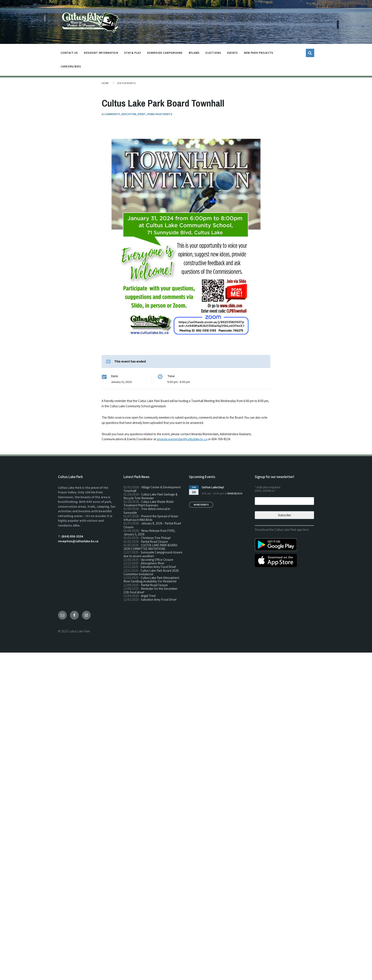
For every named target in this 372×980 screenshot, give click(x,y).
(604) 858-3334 (72, 536)
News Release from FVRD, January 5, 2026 (149, 532)
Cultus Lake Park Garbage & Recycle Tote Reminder (151, 496)
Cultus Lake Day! (213, 487)
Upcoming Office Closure (157, 560)
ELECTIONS (213, 53)
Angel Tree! (148, 596)
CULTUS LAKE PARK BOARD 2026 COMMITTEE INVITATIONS (150, 547)
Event (142, 114)
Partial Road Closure (154, 542)
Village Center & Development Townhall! (152, 489)
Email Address (266, 491)
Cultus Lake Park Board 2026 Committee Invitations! (151, 572)
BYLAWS (194, 54)
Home (105, 83)
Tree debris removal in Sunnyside (147, 511)
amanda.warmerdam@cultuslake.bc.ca (182, 439)
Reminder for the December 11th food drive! (151, 590)
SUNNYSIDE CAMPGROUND (165, 54)
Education (129, 114)
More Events (201, 505)
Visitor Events (126, 83)
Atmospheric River (153, 563)
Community (112, 114)
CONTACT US (69, 54)
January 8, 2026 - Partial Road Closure (152, 525)
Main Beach (235, 493)
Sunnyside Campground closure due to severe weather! (153, 554)
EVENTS (232, 53)
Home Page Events (160, 114)
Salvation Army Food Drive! (158, 567)
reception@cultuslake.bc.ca (78, 541)
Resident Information (101, 54)
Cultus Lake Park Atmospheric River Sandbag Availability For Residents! (152, 579)
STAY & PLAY (133, 54)
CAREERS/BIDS (71, 66)
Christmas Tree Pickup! (156, 538)
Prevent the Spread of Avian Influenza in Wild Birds (151, 518)
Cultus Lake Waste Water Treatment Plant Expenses (149, 503)
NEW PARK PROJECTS (259, 54)
